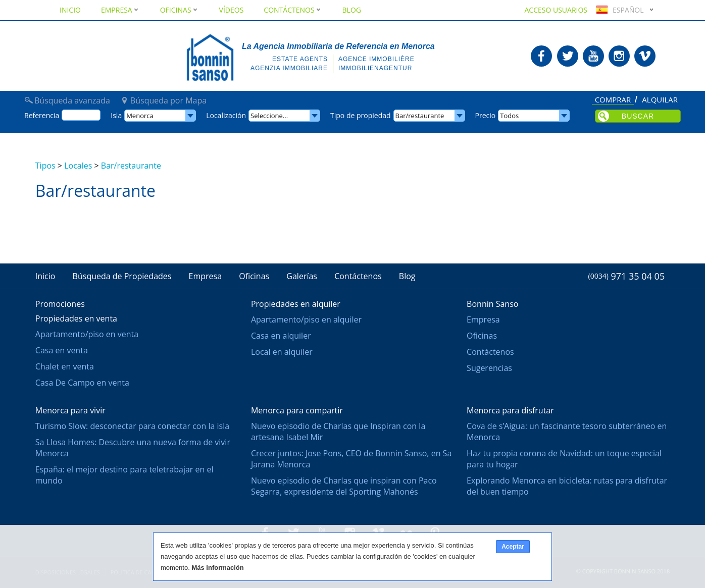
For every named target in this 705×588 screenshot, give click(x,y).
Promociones (60, 304)
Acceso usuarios (556, 10)
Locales (78, 166)
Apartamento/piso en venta (87, 334)
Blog (352, 10)
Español (619, 10)
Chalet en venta (65, 366)
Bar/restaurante (131, 166)
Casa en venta (62, 350)
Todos (509, 116)
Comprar (613, 100)
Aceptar (513, 547)
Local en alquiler (282, 352)
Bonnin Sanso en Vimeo (645, 56)
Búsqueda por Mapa (168, 100)
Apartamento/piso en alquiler (306, 319)
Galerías (302, 276)
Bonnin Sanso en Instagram (619, 56)
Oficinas (180, 10)
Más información (217, 568)
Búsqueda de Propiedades (122, 276)
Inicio (70, 10)
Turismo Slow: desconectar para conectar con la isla (132, 426)
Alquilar (660, 100)
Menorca (140, 116)
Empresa (120, 10)
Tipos (45, 166)
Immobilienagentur (375, 68)
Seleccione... (269, 116)
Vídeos (232, 10)
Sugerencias (489, 368)
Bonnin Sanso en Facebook (541, 56)
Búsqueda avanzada (72, 100)
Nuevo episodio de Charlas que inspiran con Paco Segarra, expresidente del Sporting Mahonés (344, 486)
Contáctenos (293, 10)
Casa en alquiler (281, 336)
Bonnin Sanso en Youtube (593, 56)
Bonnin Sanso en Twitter (568, 56)
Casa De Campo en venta (82, 383)
